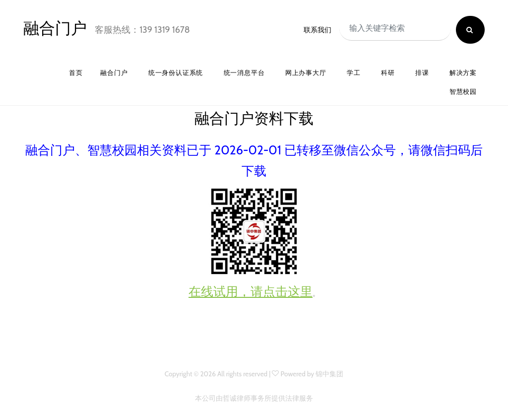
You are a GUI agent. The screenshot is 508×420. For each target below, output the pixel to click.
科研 (388, 73)
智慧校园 (463, 92)
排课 (422, 73)
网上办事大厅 (306, 73)
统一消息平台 (244, 73)
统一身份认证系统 (176, 73)
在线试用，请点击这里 (251, 291)
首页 (76, 73)
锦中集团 (329, 374)
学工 (354, 73)
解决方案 (463, 73)
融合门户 (55, 28)
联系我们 (317, 30)
